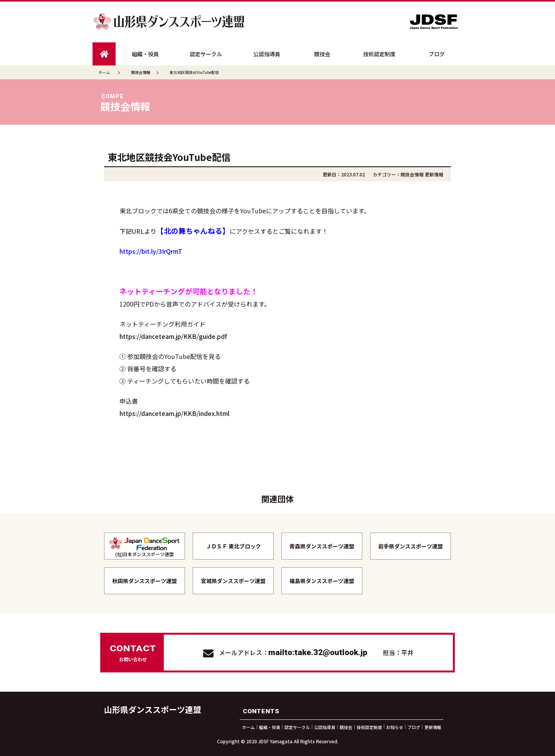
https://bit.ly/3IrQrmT (151, 251)
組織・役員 (145, 54)
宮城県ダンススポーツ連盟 (233, 581)
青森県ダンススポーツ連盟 (322, 546)
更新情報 (434, 174)
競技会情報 (412, 174)
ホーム (104, 72)
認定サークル (206, 54)
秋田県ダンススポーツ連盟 (145, 581)
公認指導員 (267, 54)
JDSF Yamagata (275, 741)
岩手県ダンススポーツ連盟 (410, 546)
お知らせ (395, 727)
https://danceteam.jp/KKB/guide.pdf (173, 336)
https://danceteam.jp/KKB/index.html (174, 413)
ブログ (437, 54)
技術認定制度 (379, 54)
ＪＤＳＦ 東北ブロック (233, 546)
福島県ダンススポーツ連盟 (322, 581)
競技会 (322, 54)
